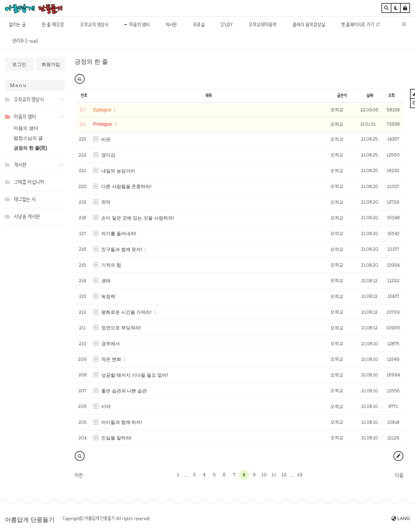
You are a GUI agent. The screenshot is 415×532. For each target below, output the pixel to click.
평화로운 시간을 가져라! (126, 312)
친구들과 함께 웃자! (122, 249)
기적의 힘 (111, 265)
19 (300, 475)
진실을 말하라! (117, 438)
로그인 (19, 64)
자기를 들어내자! (119, 233)
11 (274, 475)
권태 (106, 281)
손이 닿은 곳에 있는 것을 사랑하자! (138, 218)
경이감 (108, 155)
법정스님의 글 (28, 138)
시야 (106, 406)
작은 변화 (111, 359)
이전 (79, 475)
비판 (106, 139)
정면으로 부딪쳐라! (121, 328)
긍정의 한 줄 (91, 62)
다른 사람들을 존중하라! (126, 186)
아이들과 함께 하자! (122, 422)
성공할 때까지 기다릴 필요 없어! (135, 375)
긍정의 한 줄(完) (30, 148)
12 (284, 475)
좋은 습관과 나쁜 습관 (124, 391)
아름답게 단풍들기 (30, 520)
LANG (401, 518)
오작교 (337, 110)
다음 (399, 475)
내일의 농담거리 (118, 171)
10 (264, 475)
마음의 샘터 (26, 128)
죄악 (106, 202)
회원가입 (51, 64)
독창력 (108, 297)
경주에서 (111, 344)
